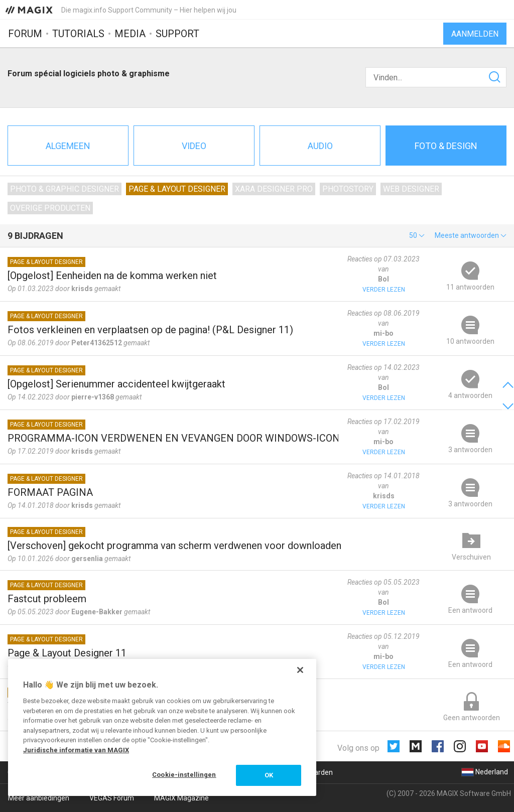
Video (194, 146)
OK (269, 775)
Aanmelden (475, 34)
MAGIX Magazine (181, 798)
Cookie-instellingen (184, 775)
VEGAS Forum (112, 798)
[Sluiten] (300, 670)
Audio (320, 146)
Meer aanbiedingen (39, 798)
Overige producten (50, 208)
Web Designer (411, 189)
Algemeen (68, 146)
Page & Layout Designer (177, 189)
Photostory (348, 189)
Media (130, 34)
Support (177, 34)
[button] (417, 235)
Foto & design (446, 146)
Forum (25, 34)
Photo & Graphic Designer (65, 189)
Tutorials (78, 34)
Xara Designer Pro (274, 189)
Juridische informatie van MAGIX (76, 750)
